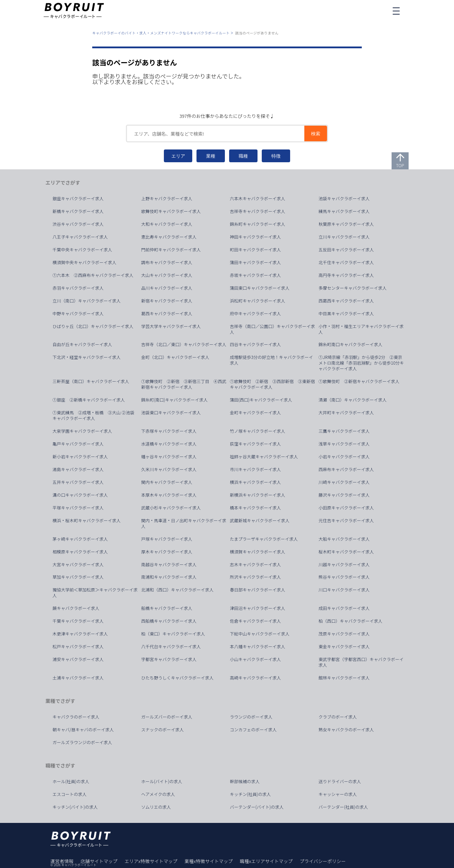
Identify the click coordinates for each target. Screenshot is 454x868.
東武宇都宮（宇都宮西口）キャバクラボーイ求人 (361, 662)
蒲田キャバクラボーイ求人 (255, 262)
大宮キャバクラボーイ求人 (78, 564)
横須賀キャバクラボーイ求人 (258, 552)
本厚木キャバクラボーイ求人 (169, 495)
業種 (211, 156)
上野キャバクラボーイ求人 (167, 198)
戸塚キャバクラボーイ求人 (167, 539)
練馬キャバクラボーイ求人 (344, 211)
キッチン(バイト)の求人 (75, 807)
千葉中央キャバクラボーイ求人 (82, 250)
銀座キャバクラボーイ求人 (78, 198)
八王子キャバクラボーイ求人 (80, 237)
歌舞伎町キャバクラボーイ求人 (171, 211)
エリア (178, 156)
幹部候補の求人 (245, 781)
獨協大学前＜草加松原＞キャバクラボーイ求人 (95, 593)
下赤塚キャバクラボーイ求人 (169, 431)
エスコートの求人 (70, 794)
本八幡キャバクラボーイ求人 (258, 646)
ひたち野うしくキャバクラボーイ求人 (177, 678)
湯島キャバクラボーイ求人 (78, 469)
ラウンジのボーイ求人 (251, 717)
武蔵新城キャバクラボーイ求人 (260, 520)
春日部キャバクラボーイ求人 (258, 590)
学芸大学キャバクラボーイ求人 (171, 326)
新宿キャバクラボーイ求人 (167, 301)
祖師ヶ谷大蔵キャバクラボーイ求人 (264, 457)
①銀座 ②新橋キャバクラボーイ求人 (89, 400)
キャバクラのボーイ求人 (76, 717)
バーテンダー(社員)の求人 (343, 807)
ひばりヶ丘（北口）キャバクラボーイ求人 (93, 326)
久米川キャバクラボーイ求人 (169, 469)
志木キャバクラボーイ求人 (255, 564)
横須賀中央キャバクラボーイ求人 (84, 262)
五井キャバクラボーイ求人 (78, 482)
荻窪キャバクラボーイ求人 (255, 444)
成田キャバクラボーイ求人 (344, 608)
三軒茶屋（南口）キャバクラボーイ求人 (91, 381)
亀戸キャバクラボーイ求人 (78, 444)
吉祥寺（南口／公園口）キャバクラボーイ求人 (272, 329)
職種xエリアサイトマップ (266, 861)
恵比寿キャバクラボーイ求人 (169, 237)
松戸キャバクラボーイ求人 (78, 646)
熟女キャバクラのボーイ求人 (346, 730)
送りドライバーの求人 (340, 781)
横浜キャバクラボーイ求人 (255, 482)
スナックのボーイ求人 (162, 730)
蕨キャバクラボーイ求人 (76, 608)
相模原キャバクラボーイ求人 (80, 552)
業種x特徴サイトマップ (209, 861)
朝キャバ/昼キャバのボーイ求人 (83, 730)
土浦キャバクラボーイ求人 (78, 678)
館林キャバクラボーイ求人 (344, 678)
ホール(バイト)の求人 (162, 781)
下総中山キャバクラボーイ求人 (260, 634)
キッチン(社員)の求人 (250, 794)
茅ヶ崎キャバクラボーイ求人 (80, 539)
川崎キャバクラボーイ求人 (344, 482)
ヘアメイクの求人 (158, 794)
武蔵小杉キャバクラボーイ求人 (171, 508)
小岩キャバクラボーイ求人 (344, 457)
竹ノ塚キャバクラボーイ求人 (258, 431)
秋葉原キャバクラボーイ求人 (346, 224)
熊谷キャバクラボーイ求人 (344, 577)
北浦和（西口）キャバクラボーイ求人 (177, 590)
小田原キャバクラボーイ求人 (346, 508)
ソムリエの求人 (156, 807)
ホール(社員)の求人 (71, 781)
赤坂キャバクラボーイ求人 (255, 275)
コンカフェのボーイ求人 (253, 730)
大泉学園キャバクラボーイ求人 (82, 431)
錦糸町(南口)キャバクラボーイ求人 (175, 400)
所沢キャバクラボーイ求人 (255, 577)
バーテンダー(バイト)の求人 (257, 807)
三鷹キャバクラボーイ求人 (344, 431)
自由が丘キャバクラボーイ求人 (82, 344)
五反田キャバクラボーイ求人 (346, 250)
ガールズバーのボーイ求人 (167, 717)
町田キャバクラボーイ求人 (255, 250)
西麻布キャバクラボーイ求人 (346, 469)
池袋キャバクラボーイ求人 (344, 198)
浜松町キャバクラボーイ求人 (258, 301)
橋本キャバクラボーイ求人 (255, 508)
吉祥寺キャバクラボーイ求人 (258, 211)
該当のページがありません (257, 33)
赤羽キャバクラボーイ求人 (78, 288)
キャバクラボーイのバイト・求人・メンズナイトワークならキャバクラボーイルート (161, 33)
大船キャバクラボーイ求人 (344, 539)
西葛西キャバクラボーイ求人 (346, 301)
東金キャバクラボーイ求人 (344, 646)
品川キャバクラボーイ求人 (167, 288)
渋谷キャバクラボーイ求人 (78, 224)
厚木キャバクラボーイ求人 (167, 552)
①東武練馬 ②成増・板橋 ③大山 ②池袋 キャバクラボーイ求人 (96, 415)
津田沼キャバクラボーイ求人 (258, 608)
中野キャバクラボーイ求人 (78, 313)
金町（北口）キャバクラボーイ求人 (175, 357)
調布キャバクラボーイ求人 (167, 262)
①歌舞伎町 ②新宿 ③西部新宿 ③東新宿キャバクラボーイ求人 (272, 384)
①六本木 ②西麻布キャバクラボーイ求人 (93, 275)
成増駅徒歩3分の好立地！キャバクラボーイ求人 (271, 360)
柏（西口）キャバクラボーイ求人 (350, 621)
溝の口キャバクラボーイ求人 (80, 495)
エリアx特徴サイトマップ (151, 861)
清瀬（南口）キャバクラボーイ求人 (353, 400)
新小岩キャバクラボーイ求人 (80, 457)
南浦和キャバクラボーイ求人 (169, 577)
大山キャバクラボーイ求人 (167, 275)
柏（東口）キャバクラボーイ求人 (173, 634)
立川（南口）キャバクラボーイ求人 (87, 301)
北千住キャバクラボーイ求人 (346, 262)
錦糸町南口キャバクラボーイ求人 (350, 344)
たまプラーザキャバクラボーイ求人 (264, 539)
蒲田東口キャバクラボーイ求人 (260, 288)
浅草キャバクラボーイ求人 (344, 444)
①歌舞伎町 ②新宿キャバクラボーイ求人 (359, 381)
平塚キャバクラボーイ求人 (78, 508)
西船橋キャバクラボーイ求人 (169, 621)
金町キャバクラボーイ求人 (255, 413)
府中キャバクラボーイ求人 (255, 313)
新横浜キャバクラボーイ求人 (258, 495)
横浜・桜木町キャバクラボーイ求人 (87, 520)
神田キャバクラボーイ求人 (255, 237)
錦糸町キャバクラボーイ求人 (258, 224)
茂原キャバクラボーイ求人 (344, 634)
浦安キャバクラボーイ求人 (78, 659)
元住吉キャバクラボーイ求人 (346, 520)
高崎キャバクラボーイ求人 (255, 678)
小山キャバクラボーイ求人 (255, 659)
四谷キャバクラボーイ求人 (255, 344)
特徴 (276, 156)
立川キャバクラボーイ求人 (344, 237)
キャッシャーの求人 (338, 794)
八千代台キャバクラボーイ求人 (171, 646)
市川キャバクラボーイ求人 (255, 469)
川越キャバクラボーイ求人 (344, 564)
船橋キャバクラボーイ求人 (167, 608)
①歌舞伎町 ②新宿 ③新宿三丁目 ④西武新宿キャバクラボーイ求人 (184, 384)
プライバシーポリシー (323, 861)
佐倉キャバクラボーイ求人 (255, 621)
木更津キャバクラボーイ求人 (80, 634)
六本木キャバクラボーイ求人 (258, 198)
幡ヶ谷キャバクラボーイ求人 (169, 457)
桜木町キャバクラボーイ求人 (346, 552)
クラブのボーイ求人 (338, 717)
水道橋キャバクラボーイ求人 (169, 444)
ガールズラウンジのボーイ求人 (82, 742)
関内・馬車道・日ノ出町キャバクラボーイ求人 (184, 523)
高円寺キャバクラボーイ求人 (346, 275)
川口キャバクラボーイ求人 (344, 590)
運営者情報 (62, 861)
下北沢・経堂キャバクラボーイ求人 (87, 357)
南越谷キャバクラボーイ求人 (169, 564)
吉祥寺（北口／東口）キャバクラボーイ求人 (184, 344)
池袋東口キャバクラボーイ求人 (171, 413)
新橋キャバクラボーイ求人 (78, 211)
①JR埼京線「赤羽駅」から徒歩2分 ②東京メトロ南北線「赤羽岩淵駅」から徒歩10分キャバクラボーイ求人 (361, 363)
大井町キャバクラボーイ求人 (346, 413)
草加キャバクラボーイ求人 (78, 577)
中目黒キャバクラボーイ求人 (346, 313)
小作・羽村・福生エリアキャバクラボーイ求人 (361, 329)
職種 (243, 156)
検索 (316, 134)
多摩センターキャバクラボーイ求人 (353, 288)
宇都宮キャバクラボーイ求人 (169, 659)
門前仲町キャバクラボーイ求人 (171, 250)
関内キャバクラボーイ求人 (167, 482)
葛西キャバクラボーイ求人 (167, 313)
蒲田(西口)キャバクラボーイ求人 (261, 400)
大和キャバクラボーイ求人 (167, 224)
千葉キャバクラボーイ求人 (78, 621)
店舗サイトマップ (99, 861)
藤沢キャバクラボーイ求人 (344, 495)
